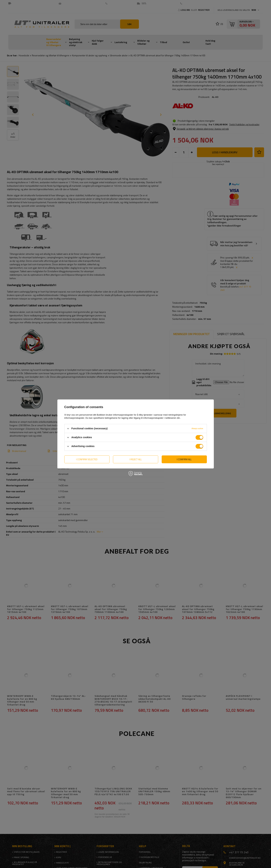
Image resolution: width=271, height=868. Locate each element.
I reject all (136, 459)
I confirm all (184, 459)
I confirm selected (87, 459)
